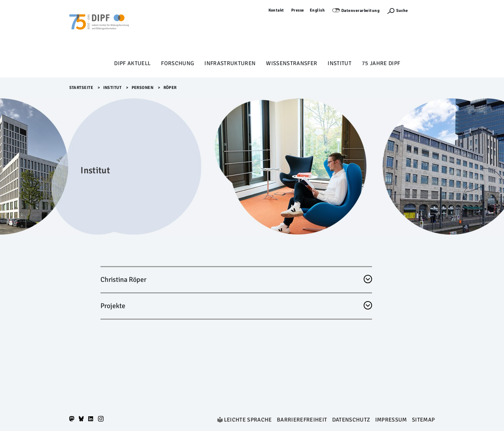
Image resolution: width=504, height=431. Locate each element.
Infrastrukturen (230, 63)
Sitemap (423, 420)
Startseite (81, 88)
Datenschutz (351, 420)
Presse (298, 10)
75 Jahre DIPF (381, 63)
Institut (339, 63)
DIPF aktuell (132, 63)
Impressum (391, 420)
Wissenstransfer (292, 63)
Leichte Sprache (248, 420)
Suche (402, 11)
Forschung (177, 63)
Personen (143, 88)
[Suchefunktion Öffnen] (397, 11)
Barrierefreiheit (302, 420)
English (317, 10)
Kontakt (276, 10)
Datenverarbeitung (360, 11)
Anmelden (425, 10)
